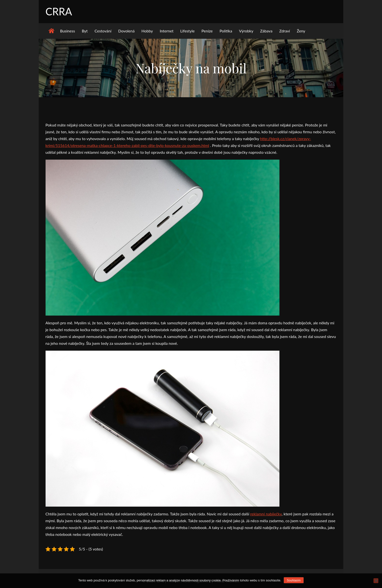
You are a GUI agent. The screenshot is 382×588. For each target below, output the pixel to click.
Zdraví (285, 31)
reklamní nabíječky (266, 514)
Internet (167, 31)
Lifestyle (187, 31)
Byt (85, 31)
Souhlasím (294, 580)
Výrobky (246, 31)
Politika (226, 31)
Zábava (266, 31)
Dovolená (126, 31)
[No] (376, 581)
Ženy (301, 31)
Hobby (147, 31)
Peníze (207, 31)
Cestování (103, 31)
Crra (59, 11)
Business (68, 31)
